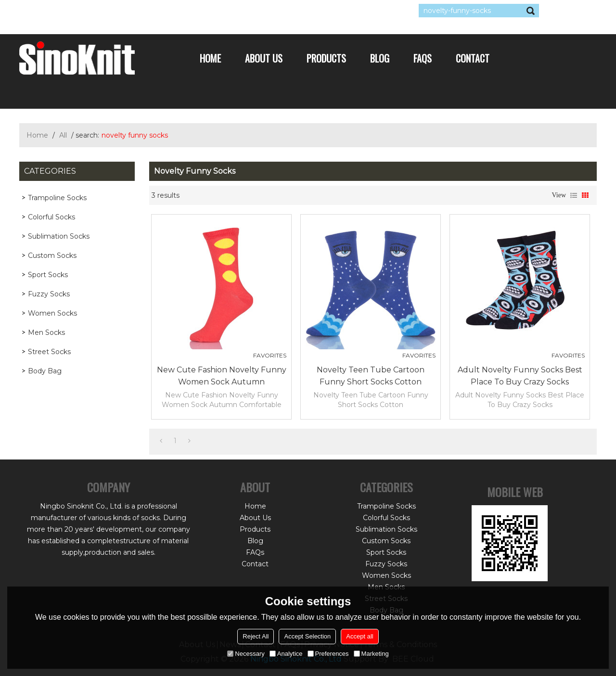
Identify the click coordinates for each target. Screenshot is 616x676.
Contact (473, 58)
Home (210, 58)
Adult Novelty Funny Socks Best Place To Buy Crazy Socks (520, 376)
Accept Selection (307, 636)
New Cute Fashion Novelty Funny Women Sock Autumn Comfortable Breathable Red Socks (222, 376)
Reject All (256, 636)
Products (326, 58)
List (574, 195)
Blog (380, 58)
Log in (78, 11)
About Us (264, 58)
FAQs (423, 58)
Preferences (328, 654)
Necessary (246, 654)
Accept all (359, 636)
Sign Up (108, 11)
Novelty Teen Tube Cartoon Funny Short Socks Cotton (371, 376)
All (63, 135)
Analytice (286, 654)
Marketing (371, 654)
